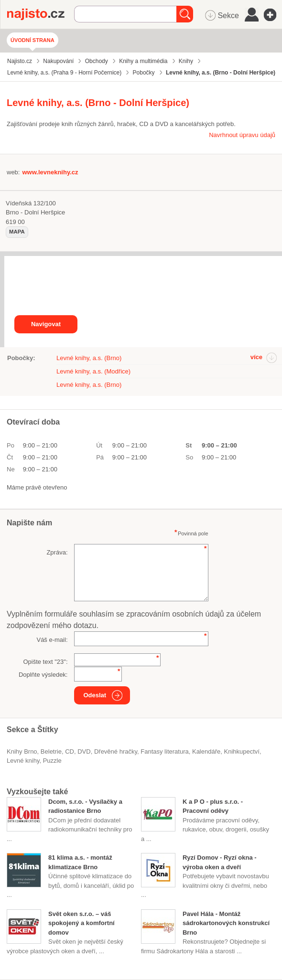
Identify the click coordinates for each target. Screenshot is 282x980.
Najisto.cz (41, 14)
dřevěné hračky (116, 751)
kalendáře (206, 751)
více (256, 357)
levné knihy (23, 761)
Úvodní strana (33, 40)
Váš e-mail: (52, 640)
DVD (84, 751)
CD (70, 751)
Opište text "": (45, 662)
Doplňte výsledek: (43, 675)
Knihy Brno (22, 751)
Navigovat (46, 324)
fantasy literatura (164, 751)
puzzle (52, 761)
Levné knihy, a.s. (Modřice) (93, 371)
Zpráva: (57, 552)
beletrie (51, 751)
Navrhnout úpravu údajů (242, 135)
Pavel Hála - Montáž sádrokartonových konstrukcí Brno (226, 923)
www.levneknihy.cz (50, 172)
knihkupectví (241, 751)
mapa (17, 232)
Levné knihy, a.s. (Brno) (89, 358)
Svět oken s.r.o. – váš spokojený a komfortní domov (81, 923)
